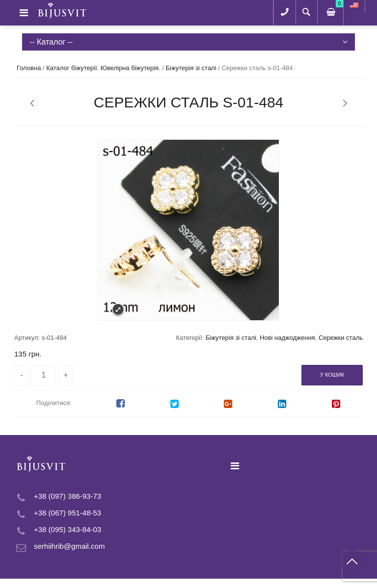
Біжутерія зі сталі (191, 68)
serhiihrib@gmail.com (69, 546)
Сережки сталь (341, 338)
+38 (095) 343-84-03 (67, 529)
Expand (118, 310)
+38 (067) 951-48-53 (67, 513)
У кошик (332, 375)
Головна (29, 68)
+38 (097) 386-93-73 (67, 496)
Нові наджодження (287, 338)
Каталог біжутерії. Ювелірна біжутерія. (103, 68)
